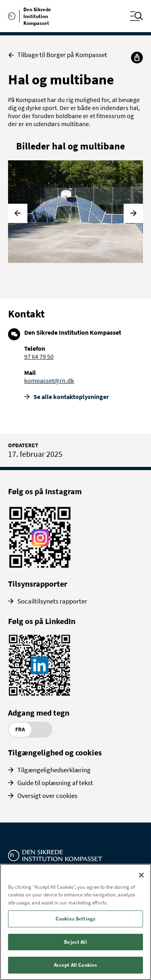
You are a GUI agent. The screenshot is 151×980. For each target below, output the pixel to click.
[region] (75, 922)
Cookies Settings (75, 919)
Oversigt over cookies (47, 796)
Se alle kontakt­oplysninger (71, 397)
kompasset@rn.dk (49, 381)
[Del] (137, 57)
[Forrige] (18, 213)
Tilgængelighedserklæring (54, 770)
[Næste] (133, 213)
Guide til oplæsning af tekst (55, 783)
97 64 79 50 (39, 356)
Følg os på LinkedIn (42, 621)
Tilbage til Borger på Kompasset (58, 55)
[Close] (141, 875)
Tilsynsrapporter (38, 584)
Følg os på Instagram (45, 491)
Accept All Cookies (75, 965)
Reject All (75, 942)
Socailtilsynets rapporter (52, 601)
